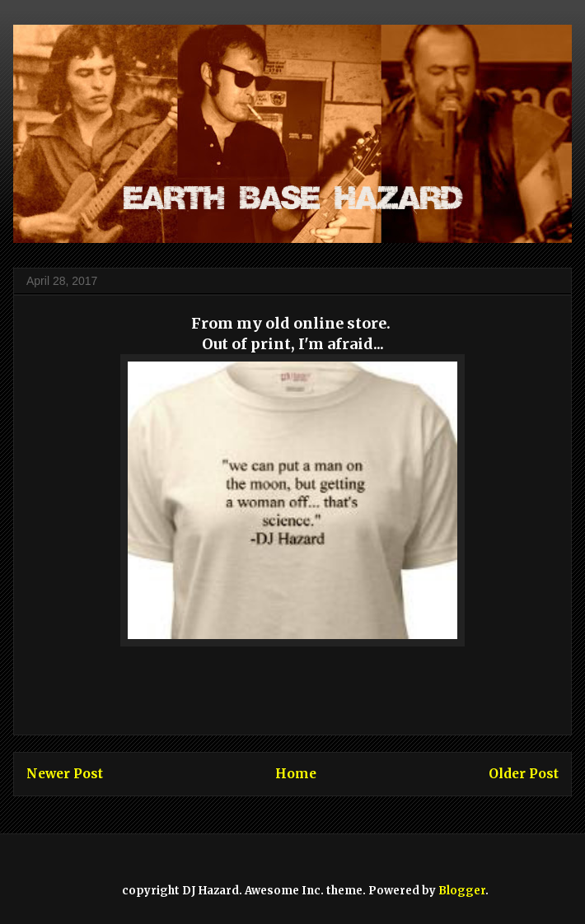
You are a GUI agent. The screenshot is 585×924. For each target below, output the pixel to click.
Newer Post (65, 774)
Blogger (462, 891)
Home (296, 774)
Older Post (524, 774)
